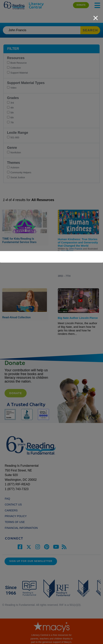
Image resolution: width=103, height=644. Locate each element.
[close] (96, 16)
